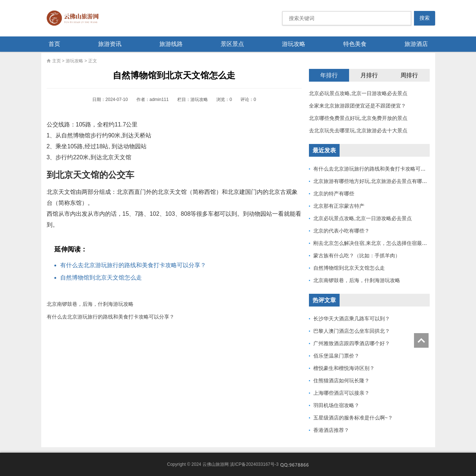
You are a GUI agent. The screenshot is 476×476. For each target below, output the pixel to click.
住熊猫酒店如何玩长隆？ (341, 381)
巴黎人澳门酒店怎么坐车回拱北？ (352, 331)
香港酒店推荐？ (331, 430)
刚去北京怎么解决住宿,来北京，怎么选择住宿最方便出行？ (380, 243)
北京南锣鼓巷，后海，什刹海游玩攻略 (90, 304)
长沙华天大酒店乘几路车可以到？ (352, 319)
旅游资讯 (110, 44)
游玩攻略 (294, 44)
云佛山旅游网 (76, 18)
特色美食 (355, 44)
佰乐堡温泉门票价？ (336, 356)
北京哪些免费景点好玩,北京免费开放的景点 (358, 118)
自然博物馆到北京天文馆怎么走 (101, 278)
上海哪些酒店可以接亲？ (341, 393)
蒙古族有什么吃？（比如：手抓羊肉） (357, 255)
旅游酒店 (416, 44)
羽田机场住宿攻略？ (336, 405)
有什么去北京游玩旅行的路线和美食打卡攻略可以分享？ (133, 265)
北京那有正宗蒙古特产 (339, 206)
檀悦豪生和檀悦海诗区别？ (344, 368)
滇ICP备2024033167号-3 (254, 464)
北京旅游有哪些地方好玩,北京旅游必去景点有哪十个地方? (379, 181)
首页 (54, 44)
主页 (57, 61)
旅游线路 (171, 44)
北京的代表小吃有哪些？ (341, 231)
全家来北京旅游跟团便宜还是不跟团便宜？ (357, 106)
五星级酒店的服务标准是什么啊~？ (353, 418)
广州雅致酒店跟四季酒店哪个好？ (352, 343)
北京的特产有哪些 (334, 194)
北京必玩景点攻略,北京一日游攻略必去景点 (358, 93)
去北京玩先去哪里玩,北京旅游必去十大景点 (358, 130)
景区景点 (232, 44)
